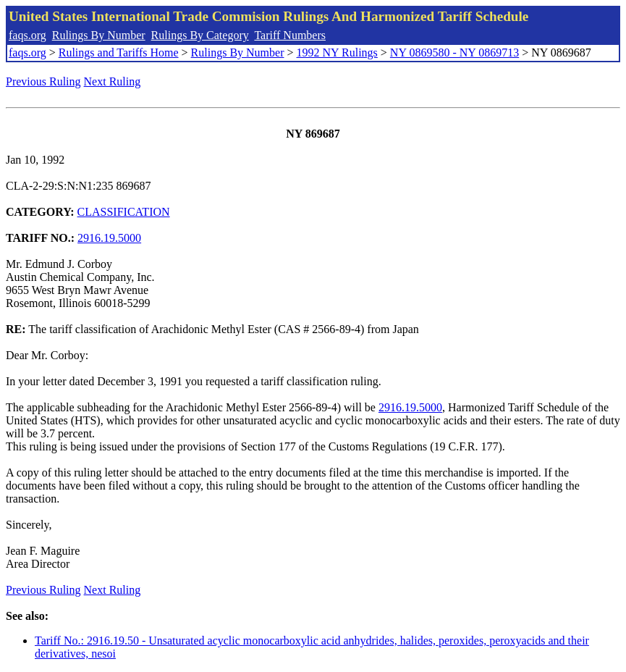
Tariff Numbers (290, 35)
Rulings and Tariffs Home (119, 52)
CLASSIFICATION (124, 212)
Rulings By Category (200, 35)
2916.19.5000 (109, 238)
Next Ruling (113, 81)
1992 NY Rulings (337, 52)
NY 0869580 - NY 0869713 (454, 52)
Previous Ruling (43, 81)
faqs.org (28, 35)
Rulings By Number (99, 35)
